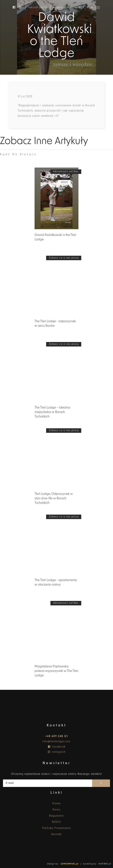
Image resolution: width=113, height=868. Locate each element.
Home (56, 804)
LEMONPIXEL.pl (70, 864)
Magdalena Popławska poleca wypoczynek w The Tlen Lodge (56, 671)
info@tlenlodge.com (65, 7)
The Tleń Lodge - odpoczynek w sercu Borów (55, 324)
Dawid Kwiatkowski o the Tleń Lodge (55, 237)
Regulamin (56, 816)
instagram (57, 752)
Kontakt (57, 834)
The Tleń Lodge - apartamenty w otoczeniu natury (56, 582)
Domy (57, 810)
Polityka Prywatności (57, 828)
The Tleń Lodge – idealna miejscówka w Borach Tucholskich (52, 412)
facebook (56, 747)
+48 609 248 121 (38, 7)
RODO (57, 822)
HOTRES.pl (105, 864)
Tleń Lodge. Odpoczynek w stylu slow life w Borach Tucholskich (54, 498)
